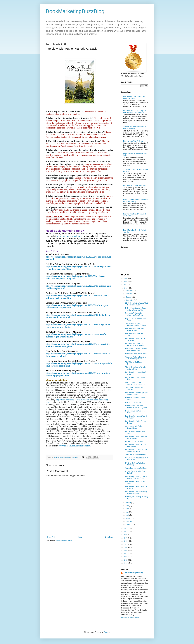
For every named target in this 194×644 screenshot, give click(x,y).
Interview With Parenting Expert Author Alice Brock (137, 393)
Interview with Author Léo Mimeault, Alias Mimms (135, 345)
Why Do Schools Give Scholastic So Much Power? (136, 383)
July (127, 506)
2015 (126, 551)
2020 (126, 535)
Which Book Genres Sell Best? (136, 468)
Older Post (109, 537)
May (127, 512)
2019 (126, 538)
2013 (126, 557)
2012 (126, 560)
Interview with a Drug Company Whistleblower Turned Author (135, 112)
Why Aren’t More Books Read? (136, 354)
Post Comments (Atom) (64, 541)
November (130, 294)
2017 (126, 544)
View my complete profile (130, 618)
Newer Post (51, 537)
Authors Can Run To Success (136, 455)
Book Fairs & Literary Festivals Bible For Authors (136, 350)
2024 (126, 285)
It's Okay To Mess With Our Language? (135, 464)
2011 (126, 563)
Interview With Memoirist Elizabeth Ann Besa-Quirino (136, 407)
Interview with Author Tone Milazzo (136, 186)
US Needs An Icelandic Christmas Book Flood (134, 314)
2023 (126, 288)
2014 (126, 554)
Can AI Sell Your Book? (134, 403)
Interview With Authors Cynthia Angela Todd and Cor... (136, 477)
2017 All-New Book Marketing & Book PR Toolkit (135, 128)
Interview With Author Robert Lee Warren (136, 446)
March (128, 518)
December (130, 291)
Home (80, 537)
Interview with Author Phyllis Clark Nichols (135, 329)
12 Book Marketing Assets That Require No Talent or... (136, 304)
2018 (126, 541)
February (129, 521)
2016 (126, 547)
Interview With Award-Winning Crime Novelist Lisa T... (136, 492)
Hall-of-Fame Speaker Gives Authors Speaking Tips (135, 309)
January (129, 525)
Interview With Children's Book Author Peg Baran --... (136, 451)
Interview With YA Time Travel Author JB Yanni (134, 97)
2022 (126, 529)
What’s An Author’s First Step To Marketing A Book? (136, 358)
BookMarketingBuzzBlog (75, 11)
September (130, 300)
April (128, 515)
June (128, 509)
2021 (126, 532)
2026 (126, 279)
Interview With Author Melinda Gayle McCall (136, 437)
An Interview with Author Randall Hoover (134, 427)
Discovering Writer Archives (133, 141)
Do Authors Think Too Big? (135, 441)
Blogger (107, 632)
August (128, 503)
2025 (126, 282)
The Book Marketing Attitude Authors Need (135, 368)
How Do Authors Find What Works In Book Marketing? (136, 201)
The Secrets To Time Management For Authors (135, 324)
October (129, 297)
